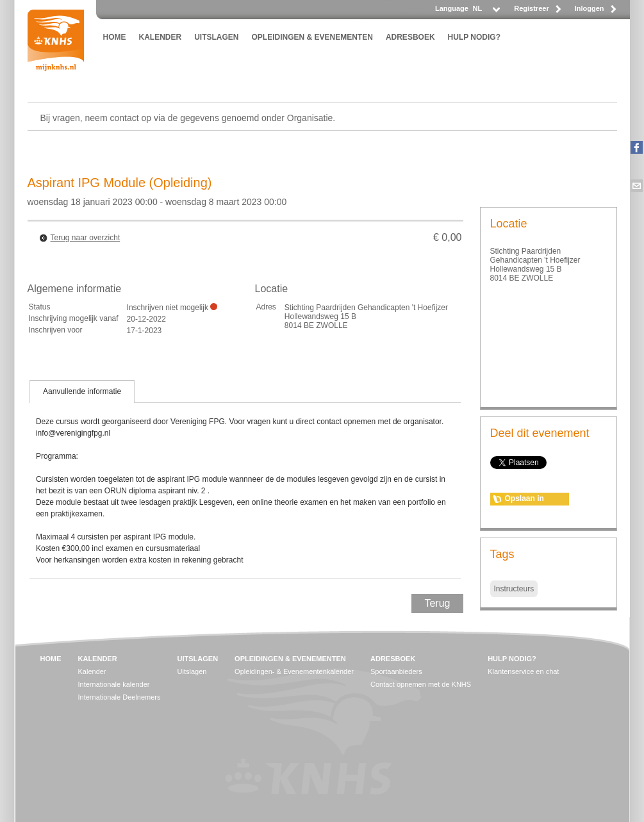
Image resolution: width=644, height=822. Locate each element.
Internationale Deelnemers (120, 697)
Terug (437, 603)
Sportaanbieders (396, 671)
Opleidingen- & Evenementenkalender (294, 671)
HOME (115, 37)
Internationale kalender (114, 684)
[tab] (82, 391)
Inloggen (590, 8)
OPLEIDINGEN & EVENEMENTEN (312, 37)
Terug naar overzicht (86, 238)
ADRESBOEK (410, 37)
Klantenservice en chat (523, 671)
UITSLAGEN (216, 37)
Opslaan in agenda (524, 500)
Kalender (92, 671)
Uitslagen (192, 671)
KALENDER (161, 37)
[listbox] (486, 12)
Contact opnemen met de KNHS (421, 684)
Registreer (531, 8)
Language (452, 8)
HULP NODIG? (474, 37)
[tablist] (245, 479)
